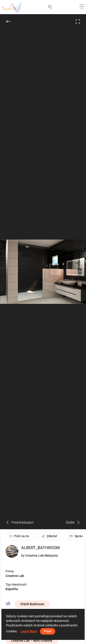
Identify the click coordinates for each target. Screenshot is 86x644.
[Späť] (8, 21)
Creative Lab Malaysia (42, 555)
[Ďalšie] (73, 522)
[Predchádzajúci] (19, 522)
